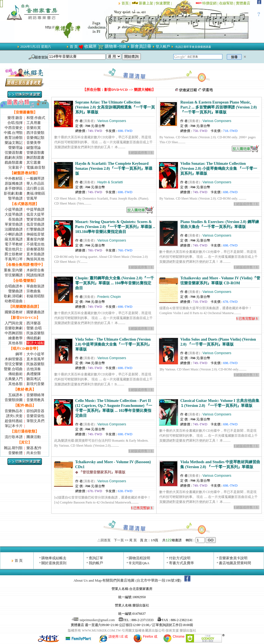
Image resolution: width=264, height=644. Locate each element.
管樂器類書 (35, 153)
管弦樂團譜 (14, 275)
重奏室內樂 (35, 239)
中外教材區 (14, 178)
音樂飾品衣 (14, 411)
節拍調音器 (35, 411)
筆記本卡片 (14, 426)
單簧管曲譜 (14, 224)
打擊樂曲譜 (35, 229)
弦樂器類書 (14, 153)
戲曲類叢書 (14, 162)
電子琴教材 (14, 244)
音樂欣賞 (34, 128)
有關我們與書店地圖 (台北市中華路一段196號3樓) (142, 580)
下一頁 (119, 540)
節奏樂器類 (35, 249)
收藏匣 (91, 46)
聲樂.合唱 (34, 328)
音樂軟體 (15, 453)
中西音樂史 (14, 128)
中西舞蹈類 (14, 333)
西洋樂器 (34, 323)
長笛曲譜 (15, 219)
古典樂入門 (14, 379)
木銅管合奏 (35, 270)
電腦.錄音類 (36, 167)
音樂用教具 (35, 400)
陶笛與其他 (35, 259)
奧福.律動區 (36, 193)
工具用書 (34, 123)
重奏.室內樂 (13, 270)
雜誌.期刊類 (13, 448)
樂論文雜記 (14, 143)
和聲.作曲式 (36, 118)
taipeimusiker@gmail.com (93, 620)
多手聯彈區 (14, 188)
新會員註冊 (141, 46)
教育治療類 (14, 138)
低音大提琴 (35, 214)
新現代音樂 (35, 384)
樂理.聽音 (15, 118)
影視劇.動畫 (13, 193)
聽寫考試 (34, 379)
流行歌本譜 (14, 437)
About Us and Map (88, 580)
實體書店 (243, 3)
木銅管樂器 (14, 359)
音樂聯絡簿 (35, 395)
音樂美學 (34, 143)
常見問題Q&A (139, 563)
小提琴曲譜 (14, 209)
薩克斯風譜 (14, 239)
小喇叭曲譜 (14, 234)
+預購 (122, 47)
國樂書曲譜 (35, 312)
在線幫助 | (227, 3)
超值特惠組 (14, 421)
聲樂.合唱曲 (13, 369)
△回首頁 (104, 540)
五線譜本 (15, 395)
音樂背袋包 (35, 416)
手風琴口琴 (14, 259)
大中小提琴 (35, 354)
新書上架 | (143, 3)
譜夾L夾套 (14, 416)
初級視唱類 (35, 296)
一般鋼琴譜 (35, 178)
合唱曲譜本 (14, 286)
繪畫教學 (15, 338)
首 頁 (74, 47)
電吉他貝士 (14, 249)
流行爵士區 (35, 188)
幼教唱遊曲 (14, 301)
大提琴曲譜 (14, 214)
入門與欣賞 (14, 323)
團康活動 (34, 437)
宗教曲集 (34, 291)
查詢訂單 (96, 558)
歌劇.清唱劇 (13, 296)
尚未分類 (34, 453)
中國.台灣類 (13, 133)
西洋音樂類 (35, 133)
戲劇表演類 (14, 157)
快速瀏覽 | (164, 3)
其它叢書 (34, 162)
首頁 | (126, 3)
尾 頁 (133, 540)
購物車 (111, 46)
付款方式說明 (180, 558)
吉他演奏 (34, 369)
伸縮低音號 (35, 234)
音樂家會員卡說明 (233, 558)
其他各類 (15, 343)
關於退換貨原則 (54, 563)
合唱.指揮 (15, 123)
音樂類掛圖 (14, 400)
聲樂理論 (15, 148)
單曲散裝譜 (35, 286)
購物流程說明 (139, 558)
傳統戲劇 (34, 338)
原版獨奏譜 (14, 183)
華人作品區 (35, 183)
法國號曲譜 (14, 229)
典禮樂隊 (34, 374)
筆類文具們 (35, 421)
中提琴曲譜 (35, 209)
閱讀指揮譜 (35, 275)
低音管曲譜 (35, 224)
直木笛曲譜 (35, 254)
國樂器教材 (14, 312)
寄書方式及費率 (181, 563)
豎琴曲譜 (15, 198)
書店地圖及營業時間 (235, 563)
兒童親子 (15, 167)
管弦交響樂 (14, 364)
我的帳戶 (96, 563)
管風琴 (32, 198)
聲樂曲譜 (15, 291)
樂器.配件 (34, 448)
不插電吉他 (35, 244)
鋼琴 (19, 354)
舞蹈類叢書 (35, 157)
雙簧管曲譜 (35, 219)
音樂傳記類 (35, 138)
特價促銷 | (211, 3)
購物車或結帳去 (54, 558)
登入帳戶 (163, 47)
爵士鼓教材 (14, 254)
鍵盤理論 (34, 148)
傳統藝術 (15, 374)
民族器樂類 (35, 333)
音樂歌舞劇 (14, 328)
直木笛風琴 (35, 359)
